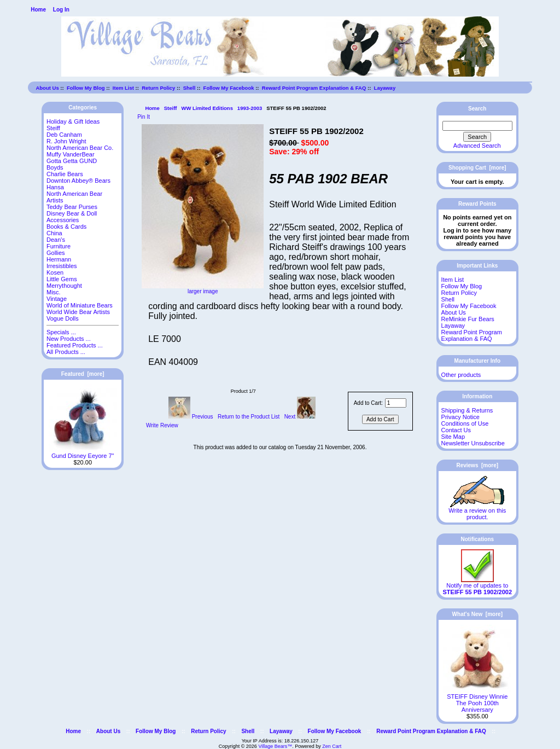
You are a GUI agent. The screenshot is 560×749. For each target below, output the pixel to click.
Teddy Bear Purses (72, 207)
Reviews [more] (477, 465)
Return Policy (158, 88)
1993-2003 (250, 108)
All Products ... (66, 352)
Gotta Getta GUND (72, 161)
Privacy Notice (460, 417)
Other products (461, 375)
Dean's (56, 240)
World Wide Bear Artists (78, 312)
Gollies (56, 253)
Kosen (55, 272)
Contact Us (456, 430)
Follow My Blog (86, 88)
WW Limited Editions (207, 108)
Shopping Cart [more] (477, 168)
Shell (189, 88)
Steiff (171, 108)
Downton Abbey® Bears (78, 181)
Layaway (385, 88)
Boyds (55, 167)
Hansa (55, 187)
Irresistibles (62, 266)
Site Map (453, 437)
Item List (123, 88)
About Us (47, 88)
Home (38, 10)
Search (477, 109)
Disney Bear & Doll (72, 213)
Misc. (54, 292)
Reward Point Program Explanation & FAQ (314, 88)
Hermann (59, 259)
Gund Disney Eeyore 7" (83, 453)
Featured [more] (83, 374)
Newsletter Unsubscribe (473, 443)
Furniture (59, 246)
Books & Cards (66, 227)
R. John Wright (66, 141)
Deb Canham (64, 135)
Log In (61, 10)
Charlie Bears (65, 174)
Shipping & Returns (467, 410)
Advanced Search (477, 146)
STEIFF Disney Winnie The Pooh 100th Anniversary (477, 700)
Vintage (57, 299)
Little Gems (62, 279)
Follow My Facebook (229, 88)
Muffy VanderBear (71, 154)
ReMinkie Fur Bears (468, 319)
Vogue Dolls (63, 318)
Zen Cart (332, 746)
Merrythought (64, 286)
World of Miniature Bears (80, 305)
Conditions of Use (465, 423)
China (54, 233)
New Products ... (69, 339)
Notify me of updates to (478, 586)
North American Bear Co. (80, 148)
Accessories (63, 220)
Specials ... (61, 332)
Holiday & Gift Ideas (73, 121)
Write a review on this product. (477, 511)
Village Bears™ (275, 746)
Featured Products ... (75, 345)
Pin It (144, 117)
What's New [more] (477, 614)
